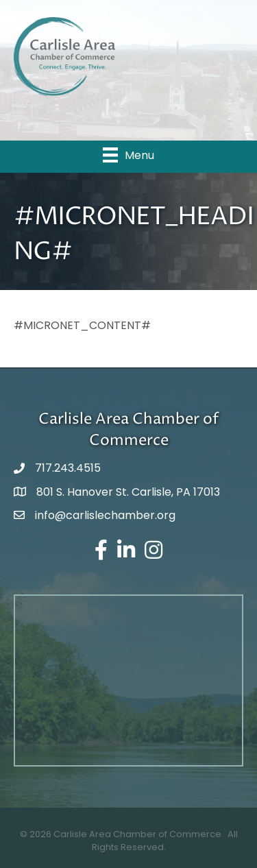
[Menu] (128, 155)
